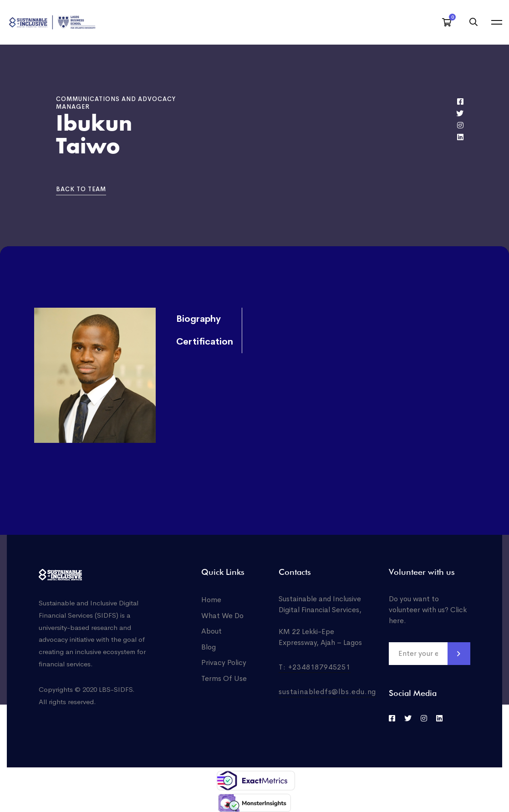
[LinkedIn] (439, 718)
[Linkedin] (460, 137)
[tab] (204, 320)
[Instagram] (460, 125)
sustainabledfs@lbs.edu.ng (327, 692)
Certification (205, 342)
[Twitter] (460, 113)
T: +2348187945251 (315, 667)
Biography (199, 319)
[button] (81, 190)
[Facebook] (460, 101)
